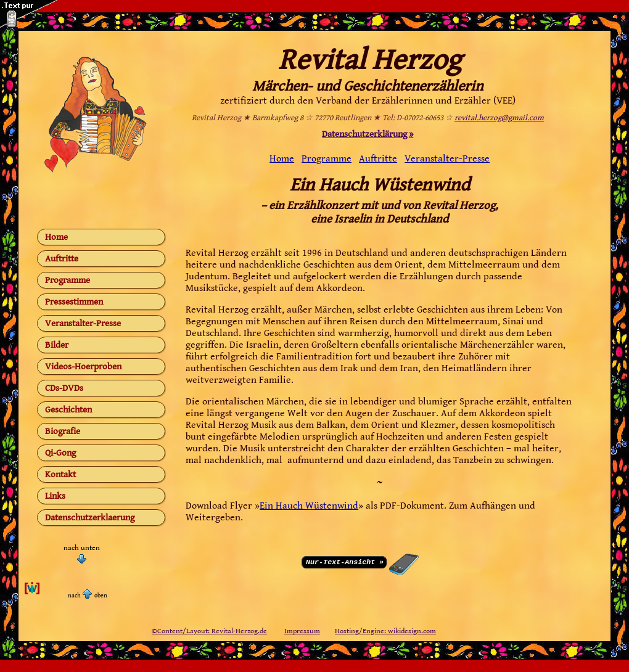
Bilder (57, 345)
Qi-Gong (60, 453)
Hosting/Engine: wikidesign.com (385, 631)
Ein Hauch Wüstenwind (309, 506)
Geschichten (68, 410)
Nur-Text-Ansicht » (345, 561)
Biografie (63, 431)
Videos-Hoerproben (83, 367)
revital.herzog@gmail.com (499, 118)
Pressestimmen (74, 302)
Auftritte (62, 259)
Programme (68, 280)
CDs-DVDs (64, 388)
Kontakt (60, 474)
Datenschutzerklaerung (90, 518)
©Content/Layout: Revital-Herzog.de (209, 631)
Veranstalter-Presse (83, 323)
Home (56, 237)
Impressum (302, 631)
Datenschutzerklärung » (368, 134)
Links (55, 496)
